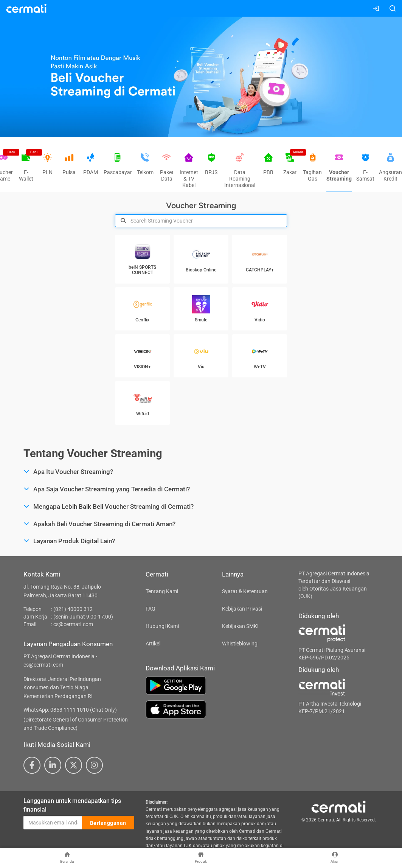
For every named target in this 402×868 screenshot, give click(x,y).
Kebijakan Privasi (242, 609)
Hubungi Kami (162, 626)
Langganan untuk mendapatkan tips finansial (72, 805)
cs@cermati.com (73, 624)
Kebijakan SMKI (240, 626)
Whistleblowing (240, 644)
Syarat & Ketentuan (245, 591)
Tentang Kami (162, 591)
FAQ (151, 609)
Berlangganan (108, 823)
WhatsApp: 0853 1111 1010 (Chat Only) (70, 710)
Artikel (153, 644)
